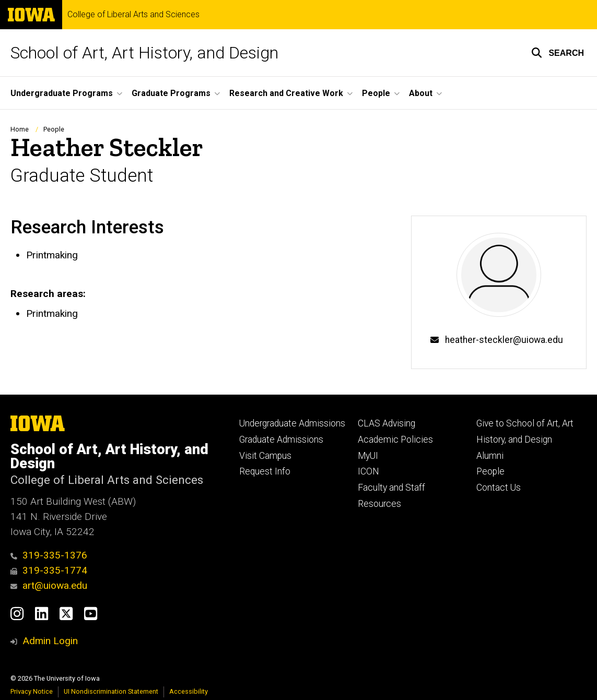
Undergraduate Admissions (292, 423)
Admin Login (50, 641)
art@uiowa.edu (49, 585)
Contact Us (499, 488)
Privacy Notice (32, 691)
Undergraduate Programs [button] (62, 93)
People (54, 129)
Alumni (490, 456)
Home (20, 129)
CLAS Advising (387, 423)
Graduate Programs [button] (171, 93)
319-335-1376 (49, 555)
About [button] (421, 93)
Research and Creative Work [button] (286, 93)
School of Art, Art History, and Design (144, 53)
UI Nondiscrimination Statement (111, 691)
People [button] (376, 93)
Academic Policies (395, 440)
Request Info (265, 471)
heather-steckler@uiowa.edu (504, 340)
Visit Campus (265, 456)
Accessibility (189, 691)
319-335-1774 (49, 570)
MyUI (368, 456)
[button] (558, 53)
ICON (368, 471)
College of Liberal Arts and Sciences (133, 15)
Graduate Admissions (281, 440)
